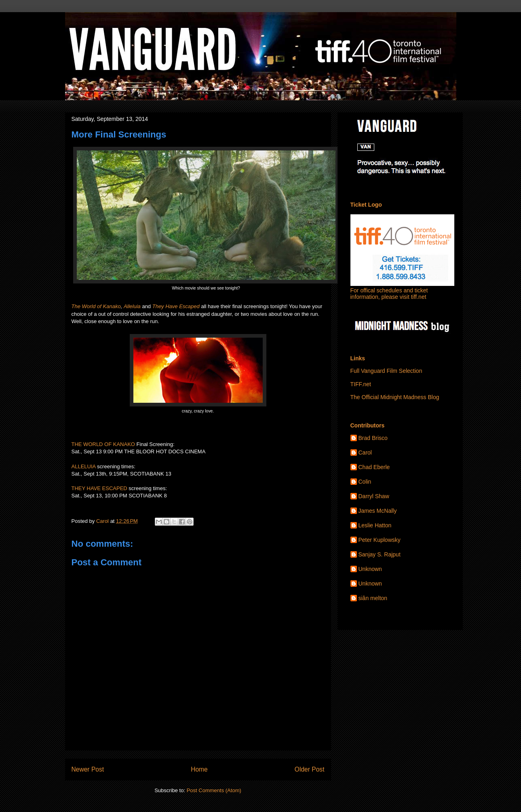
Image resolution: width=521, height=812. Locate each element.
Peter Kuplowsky (380, 540)
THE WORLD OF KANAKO (103, 444)
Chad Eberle (374, 467)
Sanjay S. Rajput (380, 554)
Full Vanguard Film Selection (386, 371)
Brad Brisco (373, 438)
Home (199, 769)
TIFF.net (361, 384)
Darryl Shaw (374, 496)
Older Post (310, 769)
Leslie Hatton (375, 525)
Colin (365, 482)
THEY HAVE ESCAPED (99, 488)
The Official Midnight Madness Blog (395, 397)
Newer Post (88, 769)
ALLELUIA (84, 466)
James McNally (378, 511)
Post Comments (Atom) (214, 790)
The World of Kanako (96, 306)
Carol (365, 453)
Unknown (370, 569)
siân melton (373, 598)
